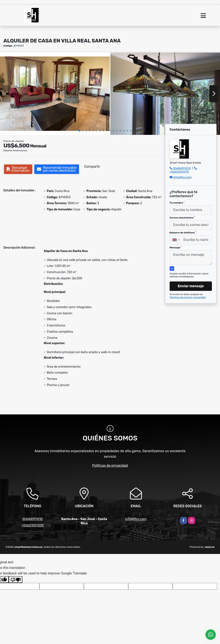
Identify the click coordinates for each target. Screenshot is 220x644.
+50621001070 (179, 172)
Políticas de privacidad (110, 466)
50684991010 (182, 168)
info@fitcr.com (182, 177)
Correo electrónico (182, 218)
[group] (55, 94)
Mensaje (176, 248)
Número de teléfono (183, 233)
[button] (79, 131)
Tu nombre (177, 203)
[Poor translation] (16, 580)
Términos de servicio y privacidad (188, 297)
